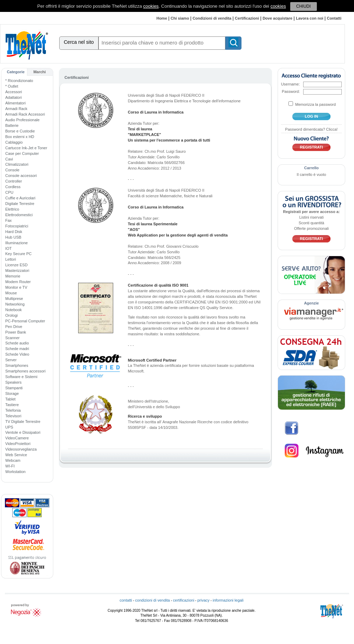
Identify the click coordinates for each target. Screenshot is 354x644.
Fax (8, 220)
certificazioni (184, 600)
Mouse (11, 293)
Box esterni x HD (20, 137)
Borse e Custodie (20, 131)
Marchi (39, 72)
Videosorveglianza (21, 449)
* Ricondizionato (19, 81)
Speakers (13, 382)
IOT (8, 248)
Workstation (15, 472)
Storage (12, 393)
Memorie (13, 276)
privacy (203, 600)
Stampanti (14, 388)
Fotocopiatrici (17, 226)
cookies (151, 6)
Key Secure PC (18, 254)
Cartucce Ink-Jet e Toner (26, 148)
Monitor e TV (16, 287)
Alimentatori (15, 103)
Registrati (312, 147)
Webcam (13, 460)
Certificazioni (247, 18)
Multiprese (14, 299)
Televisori (13, 416)
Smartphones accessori (25, 371)
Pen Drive (14, 327)
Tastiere (12, 405)
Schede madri (17, 349)
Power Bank (16, 332)
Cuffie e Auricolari (20, 198)
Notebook (13, 310)
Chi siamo (180, 18)
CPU (9, 192)
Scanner (12, 338)
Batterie (12, 125)
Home (162, 18)
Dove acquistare (277, 18)
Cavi (9, 159)
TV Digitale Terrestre (23, 422)
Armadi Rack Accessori (25, 114)
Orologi (11, 315)
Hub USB (13, 237)
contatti (126, 600)
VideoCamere (17, 438)
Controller (14, 181)
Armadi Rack (16, 109)
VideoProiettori (18, 444)
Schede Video (17, 354)
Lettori (11, 259)
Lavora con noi (309, 18)
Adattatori (13, 97)
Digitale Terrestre (20, 204)
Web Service (16, 455)
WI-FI (10, 466)
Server (11, 360)
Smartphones (17, 365)
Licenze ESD (16, 265)
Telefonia (13, 410)
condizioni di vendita (153, 600)
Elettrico (12, 209)
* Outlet (12, 86)
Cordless (13, 187)
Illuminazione (16, 243)
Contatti (334, 18)
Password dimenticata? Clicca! (312, 129)
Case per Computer (22, 153)
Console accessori (21, 176)
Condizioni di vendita (212, 18)
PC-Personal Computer (25, 321)
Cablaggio (14, 142)
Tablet (10, 399)
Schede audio (17, 343)
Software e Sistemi (21, 377)
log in (312, 116)
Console (12, 170)
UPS (9, 427)
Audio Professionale (22, 120)
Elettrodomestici (19, 215)
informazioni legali (228, 600)
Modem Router (18, 282)
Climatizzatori (17, 164)
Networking (15, 304)
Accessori (14, 92)
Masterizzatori (17, 270)
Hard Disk (14, 232)
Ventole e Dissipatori (23, 432)
